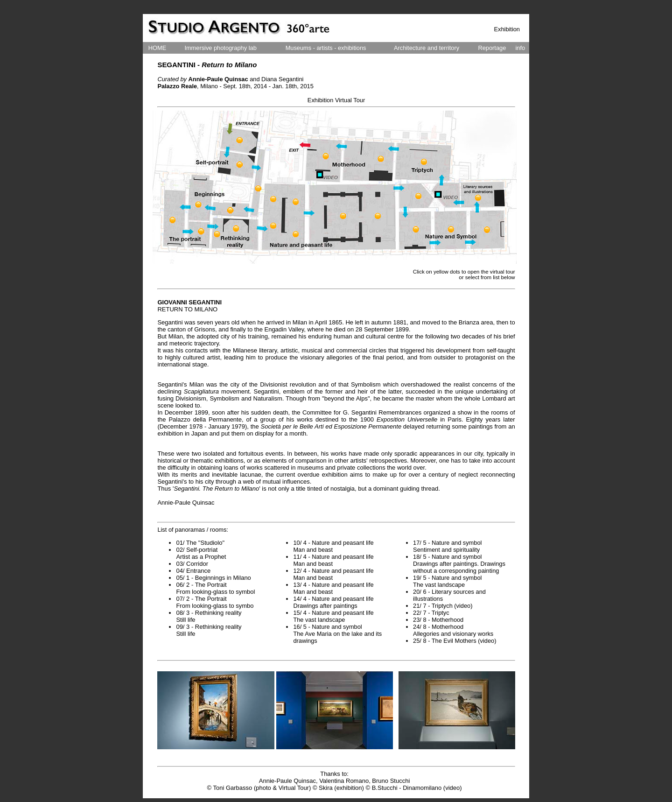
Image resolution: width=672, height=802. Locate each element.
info (521, 48)
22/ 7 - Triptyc (431, 613)
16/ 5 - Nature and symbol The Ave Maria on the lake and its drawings (337, 634)
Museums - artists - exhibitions (326, 48)
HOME (157, 48)
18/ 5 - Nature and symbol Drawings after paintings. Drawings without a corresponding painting (459, 564)
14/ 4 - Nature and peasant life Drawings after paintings (333, 602)
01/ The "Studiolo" (200, 543)
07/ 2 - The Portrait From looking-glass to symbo (215, 602)
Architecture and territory (427, 48)
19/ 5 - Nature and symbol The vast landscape (447, 581)
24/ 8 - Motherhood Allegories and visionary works (453, 630)
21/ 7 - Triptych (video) (443, 606)
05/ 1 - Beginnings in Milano (213, 578)
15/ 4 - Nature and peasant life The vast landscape (333, 616)
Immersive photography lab (220, 48)
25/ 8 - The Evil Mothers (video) (455, 641)
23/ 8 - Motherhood (438, 620)
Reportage (492, 48)
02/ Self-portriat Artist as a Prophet (201, 553)
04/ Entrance (193, 571)
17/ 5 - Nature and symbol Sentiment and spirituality (447, 546)
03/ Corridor (192, 564)
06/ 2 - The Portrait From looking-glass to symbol (215, 588)
